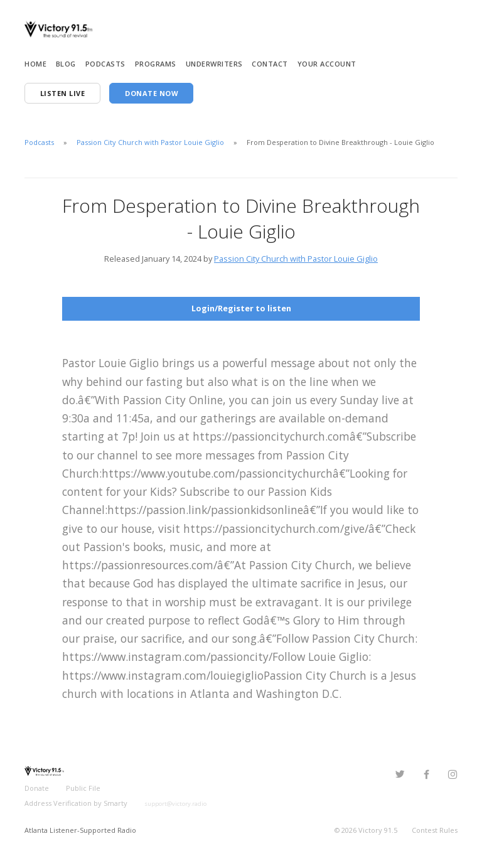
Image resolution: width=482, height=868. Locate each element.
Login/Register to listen (241, 308)
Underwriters (214, 64)
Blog (66, 64)
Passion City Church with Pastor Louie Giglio (150, 142)
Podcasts (105, 64)
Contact (270, 64)
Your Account (327, 64)
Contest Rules (435, 830)
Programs (156, 64)
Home (35, 64)
